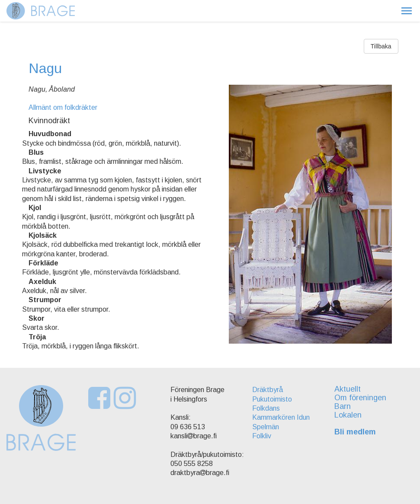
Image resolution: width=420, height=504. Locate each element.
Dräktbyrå (268, 390)
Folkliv (262, 436)
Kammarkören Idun (281, 417)
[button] (407, 11)
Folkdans (266, 408)
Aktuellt (348, 389)
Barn (343, 406)
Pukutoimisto (272, 399)
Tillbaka (381, 46)
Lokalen (348, 415)
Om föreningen (360, 398)
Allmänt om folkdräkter (63, 107)
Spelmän (266, 427)
